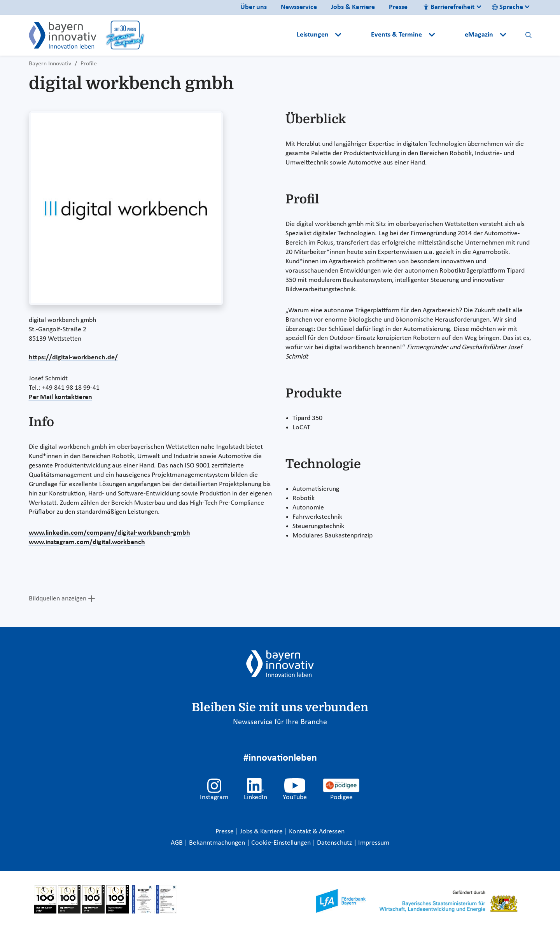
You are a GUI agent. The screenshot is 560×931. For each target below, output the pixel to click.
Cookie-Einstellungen (281, 843)
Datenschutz (335, 843)
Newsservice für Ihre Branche (280, 722)
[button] (357, 35)
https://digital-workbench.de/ (73, 358)
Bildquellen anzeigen (58, 599)
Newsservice (299, 7)
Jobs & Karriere (353, 7)
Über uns (254, 7)
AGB (178, 843)
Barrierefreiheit (449, 7)
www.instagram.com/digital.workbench (87, 542)
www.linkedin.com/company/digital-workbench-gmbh (109, 533)
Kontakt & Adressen (317, 832)
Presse (398, 7)
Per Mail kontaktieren (60, 397)
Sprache (507, 7)
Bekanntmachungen (218, 843)
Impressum (374, 843)
